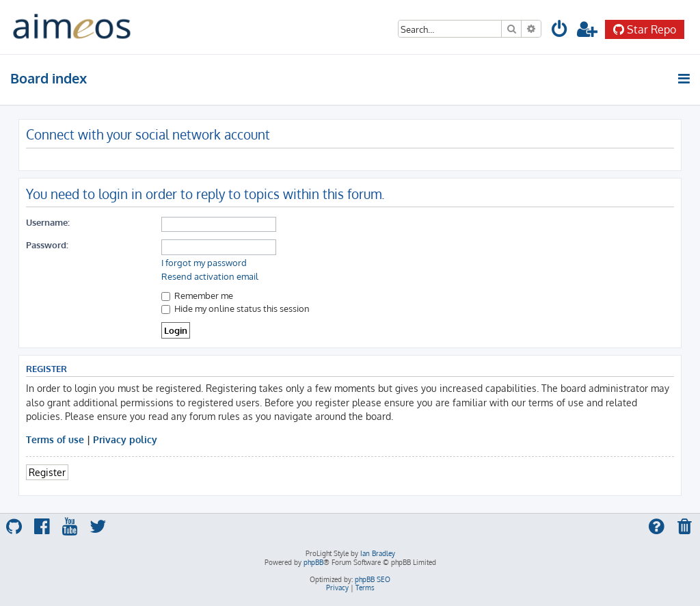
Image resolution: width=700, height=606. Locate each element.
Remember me (197, 295)
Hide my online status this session (235, 308)
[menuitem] (560, 31)
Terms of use (55, 439)
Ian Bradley (378, 553)
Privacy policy (125, 439)
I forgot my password (204, 263)
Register (47, 472)
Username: (48, 222)
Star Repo (645, 29)
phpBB (313, 562)
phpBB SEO (373, 579)
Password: (47, 245)
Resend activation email (210, 276)
